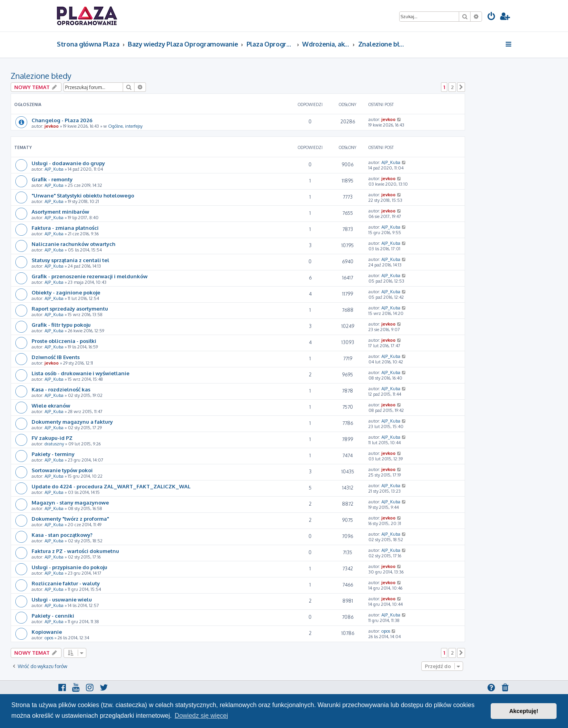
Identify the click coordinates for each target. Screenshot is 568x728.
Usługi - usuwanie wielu (62, 599)
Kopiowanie (47, 632)
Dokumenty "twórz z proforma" (70, 519)
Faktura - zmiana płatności (65, 228)
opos (49, 638)
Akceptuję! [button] (524, 711)
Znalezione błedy (41, 76)
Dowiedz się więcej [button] (201, 716)
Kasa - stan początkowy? (62, 535)
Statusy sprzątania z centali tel (70, 260)
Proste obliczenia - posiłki (64, 341)
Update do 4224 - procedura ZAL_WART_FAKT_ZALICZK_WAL (111, 486)
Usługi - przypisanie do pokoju (69, 567)
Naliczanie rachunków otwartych (73, 244)
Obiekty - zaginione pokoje (66, 292)
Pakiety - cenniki (53, 615)
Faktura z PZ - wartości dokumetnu (75, 551)
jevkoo (52, 126)
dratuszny (54, 444)
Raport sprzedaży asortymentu (70, 308)
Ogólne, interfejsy (125, 126)
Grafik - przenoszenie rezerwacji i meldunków (90, 276)
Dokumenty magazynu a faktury (72, 422)
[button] (461, 87)
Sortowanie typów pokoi (62, 470)
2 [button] (452, 87)
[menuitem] (491, 17)
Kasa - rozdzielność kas (61, 389)
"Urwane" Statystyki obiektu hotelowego (83, 195)
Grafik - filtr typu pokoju (61, 325)
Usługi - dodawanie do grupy (68, 163)
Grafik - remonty (52, 179)
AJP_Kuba (54, 169)
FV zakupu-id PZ (52, 438)
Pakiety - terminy (53, 454)
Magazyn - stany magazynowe (70, 502)
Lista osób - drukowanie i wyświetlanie (80, 373)
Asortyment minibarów (60, 211)
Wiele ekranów (51, 405)
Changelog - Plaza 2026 (62, 120)
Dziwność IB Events (56, 357)
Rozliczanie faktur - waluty (66, 583)
